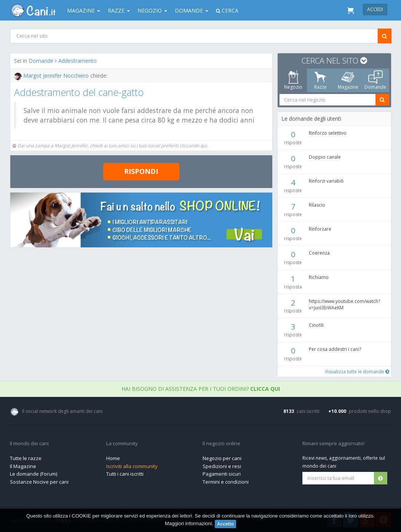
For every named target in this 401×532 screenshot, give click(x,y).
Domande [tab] (375, 80)
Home (113, 458)
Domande (192, 10)
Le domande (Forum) (34, 474)
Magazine (84, 10)
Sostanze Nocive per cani (39, 482)
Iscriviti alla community (132, 466)
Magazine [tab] (348, 80)
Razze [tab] (320, 80)
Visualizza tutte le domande (357, 372)
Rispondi (141, 171)
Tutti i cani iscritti (125, 474)
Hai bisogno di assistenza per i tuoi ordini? (201, 389)
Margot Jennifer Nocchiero (52, 76)
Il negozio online (221, 444)
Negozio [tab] (293, 80)
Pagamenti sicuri (222, 474)
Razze (119, 10)
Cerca (227, 10)
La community (122, 444)
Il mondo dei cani (29, 444)
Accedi (375, 9)
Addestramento (77, 61)
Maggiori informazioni (189, 523)
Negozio (152, 10)
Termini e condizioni (226, 482)
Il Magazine (23, 466)
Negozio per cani (222, 458)
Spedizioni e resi (222, 466)
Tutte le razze (26, 458)
